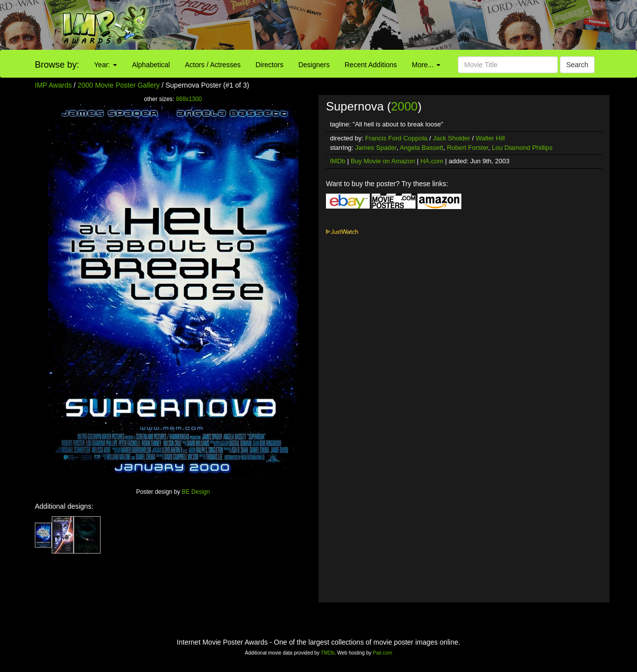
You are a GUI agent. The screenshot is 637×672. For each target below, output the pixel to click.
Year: (106, 65)
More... (426, 65)
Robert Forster (468, 148)
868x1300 (189, 99)
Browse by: (57, 65)
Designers (314, 65)
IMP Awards (53, 85)
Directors (269, 65)
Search (577, 65)
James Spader (376, 148)
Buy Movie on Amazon (383, 161)
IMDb (338, 161)
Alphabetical (151, 65)
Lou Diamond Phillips (522, 148)
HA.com (432, 161)
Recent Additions (371, 65)
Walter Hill (490, 138)
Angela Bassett (421, 148)
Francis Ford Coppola (396, 138)
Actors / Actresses (212, 65)
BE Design (196, 492)
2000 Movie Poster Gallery (119, 85)
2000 (404, 106)
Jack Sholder (452, 138)
